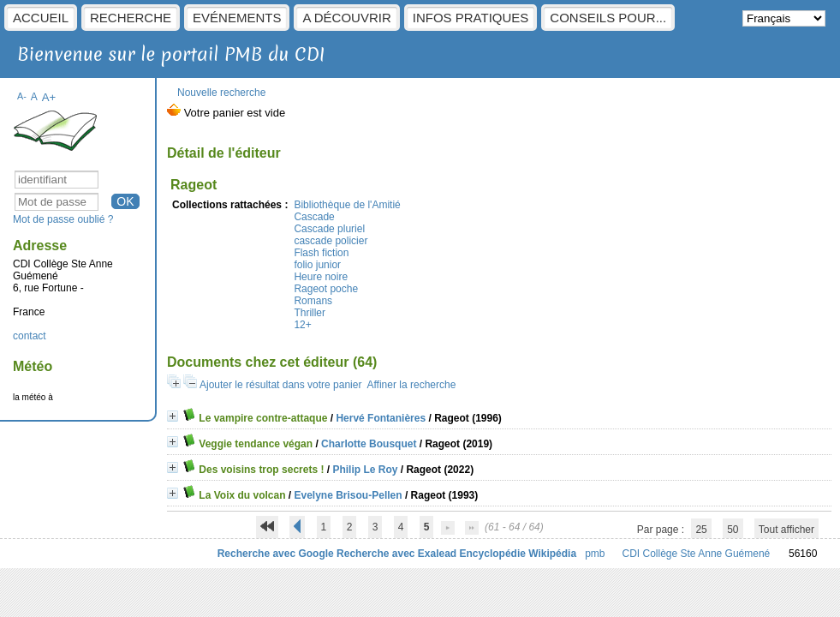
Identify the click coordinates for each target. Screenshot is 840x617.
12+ (302, 325)
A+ (49, 97)
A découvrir (346, 18)
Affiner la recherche (411, 385)
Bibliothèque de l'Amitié (347, 205)
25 (701, 530)
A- (22, 96)
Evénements (237, 18)
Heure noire (321, 277)
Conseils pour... (608, 18)
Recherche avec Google (276, 554)
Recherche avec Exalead (396, 554)
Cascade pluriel (329, 229)
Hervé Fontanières (381, 418)
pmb (595, 554)
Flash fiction (321, 253)
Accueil (41, 18)
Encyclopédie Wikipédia (518, 554)
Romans (313, 301)
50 (733, 530)
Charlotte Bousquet (369, 444)
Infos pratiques (471, 18)
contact (30, 336)
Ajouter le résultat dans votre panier (280, 385)
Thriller (310, 313)
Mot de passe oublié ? (63, 219)
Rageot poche (326, 289)
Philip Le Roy (365, 470)
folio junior (317, 265)
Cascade (314, 217)
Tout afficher (786, 530)
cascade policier (331, 241)
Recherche (131, 18)
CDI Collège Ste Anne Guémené (697, 554)
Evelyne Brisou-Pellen (349, 495)
